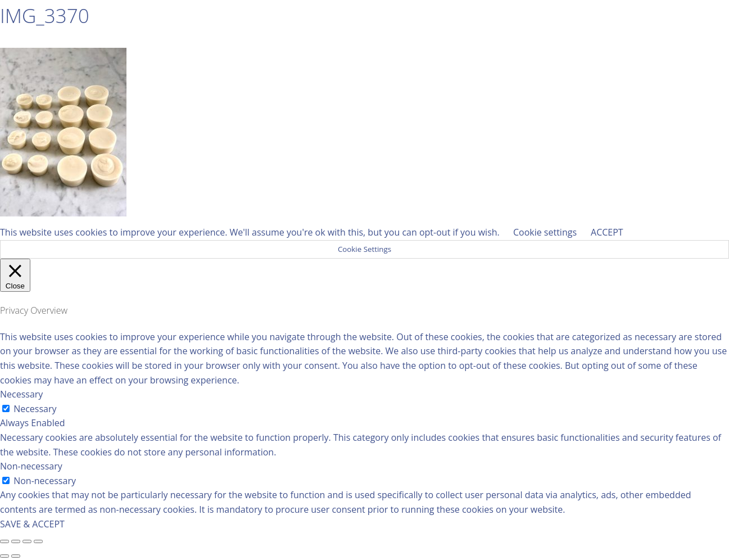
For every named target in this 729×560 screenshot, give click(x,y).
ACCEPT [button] (607, 232)
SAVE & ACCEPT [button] (32, 524)
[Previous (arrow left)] (4, 556)
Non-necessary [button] (31, 466)
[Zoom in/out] (38, 541)
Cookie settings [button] (545, 232)
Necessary (35, 409)
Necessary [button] (21, 394)
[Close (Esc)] (4, 541)
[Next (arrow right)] (16, 556)
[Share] (16, 541)
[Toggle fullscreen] (27, 541)
